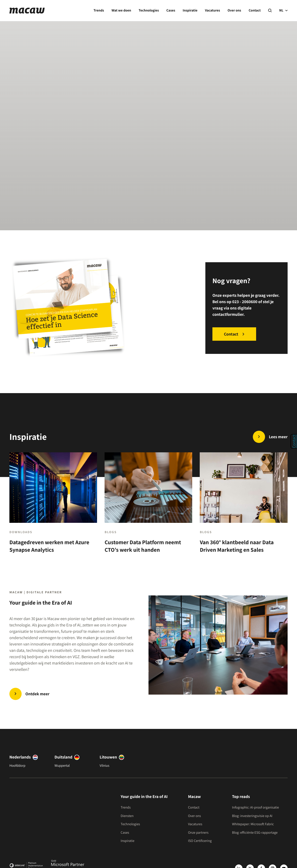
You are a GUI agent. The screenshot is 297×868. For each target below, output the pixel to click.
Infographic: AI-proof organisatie (255, 807)
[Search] (270, 11)
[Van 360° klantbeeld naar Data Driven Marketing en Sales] (244, 507)
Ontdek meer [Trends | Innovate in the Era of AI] (37, 694)
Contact (255, 10)
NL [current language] (283, 10)
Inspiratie (190, 10)
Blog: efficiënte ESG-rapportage (255, 833)
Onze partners (198, 833)
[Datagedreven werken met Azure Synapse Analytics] (53, 507)
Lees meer (278, 437)
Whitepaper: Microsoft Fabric (253, 824)
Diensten (127, 816)
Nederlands (20, 757)
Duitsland (63, 757)
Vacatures (212, 10)
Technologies (149, 10)
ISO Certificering (200, 841)
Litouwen (108, 757)
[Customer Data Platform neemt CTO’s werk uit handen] (148, 507)
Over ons (234, 10)
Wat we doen (121, 10)
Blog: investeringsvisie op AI (252, 816)
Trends (99, 10)
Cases (171, 10)
